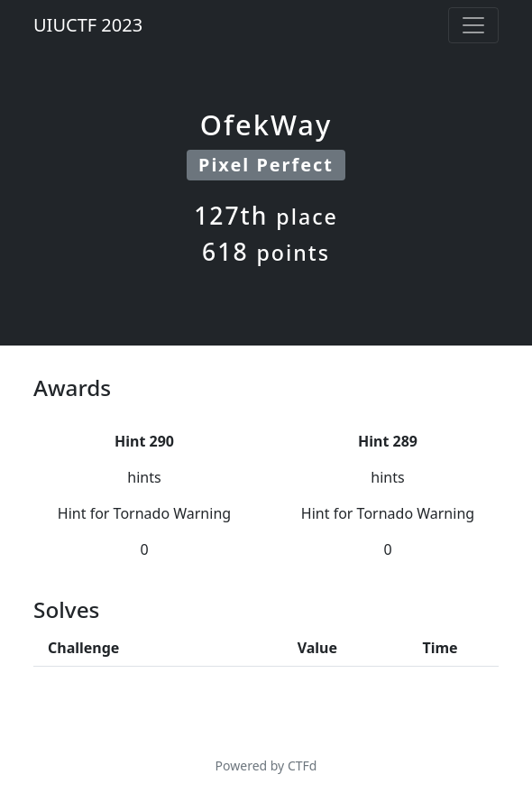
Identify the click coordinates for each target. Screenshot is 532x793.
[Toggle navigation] (473, 25)
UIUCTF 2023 (88, 25)
